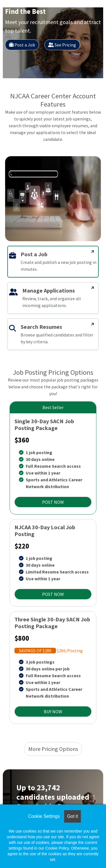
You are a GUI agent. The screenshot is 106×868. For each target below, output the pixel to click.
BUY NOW (53, 712)
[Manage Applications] (93, 288)
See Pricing (62, 45)
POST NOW (53, 502)
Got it (72, 816)
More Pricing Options (53, 749)
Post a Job (22, 45)
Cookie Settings (44, 816)
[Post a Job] (93, 252)
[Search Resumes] (93, 324)
